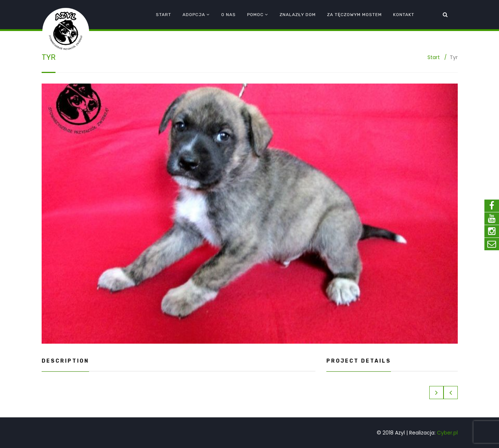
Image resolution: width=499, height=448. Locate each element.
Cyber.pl (447, 433)
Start (164, 15)
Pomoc (255, 15)
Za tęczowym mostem (354, 15)
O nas (229, 15)
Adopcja (194, 15)
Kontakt (404, 15)
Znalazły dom (298, 15)
